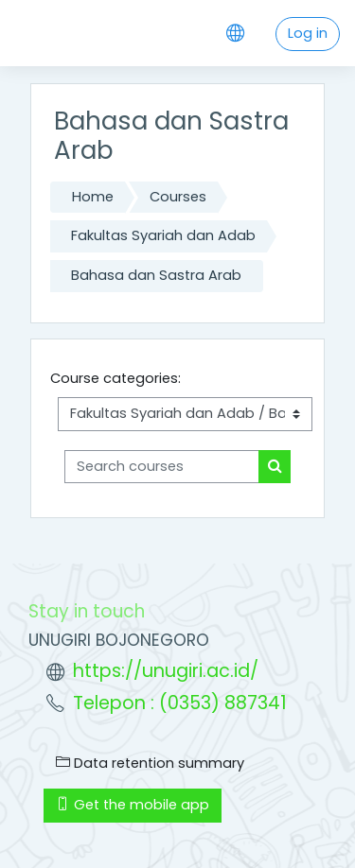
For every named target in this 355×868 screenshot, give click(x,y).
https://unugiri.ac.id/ (166, 671)
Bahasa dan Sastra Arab (156, 275)
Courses (178, 197)
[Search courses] (162, 467)
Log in (308, 33)
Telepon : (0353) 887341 (180, 703)
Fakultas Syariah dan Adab (163, 235)
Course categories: (115, 378)
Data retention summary (150, 763)
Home (93, 197)
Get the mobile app (133, 805)
